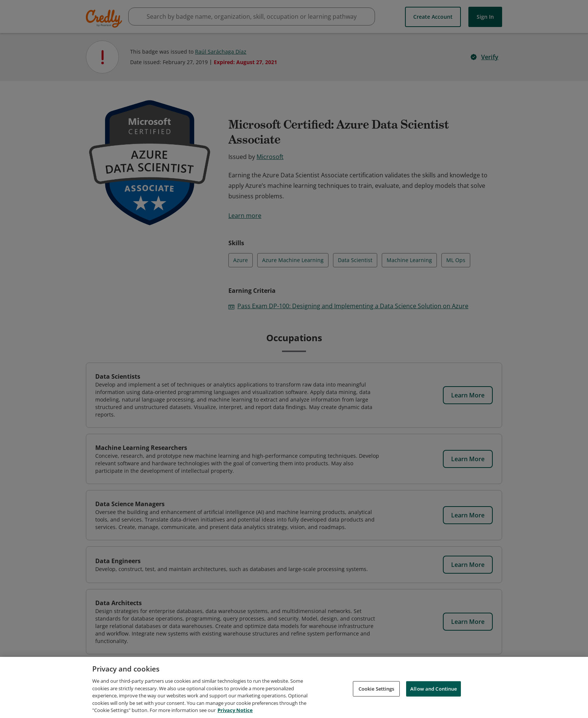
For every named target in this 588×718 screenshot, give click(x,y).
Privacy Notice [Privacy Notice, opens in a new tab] (235, 712)
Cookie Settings (376, 690)
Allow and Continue (433, 690)
